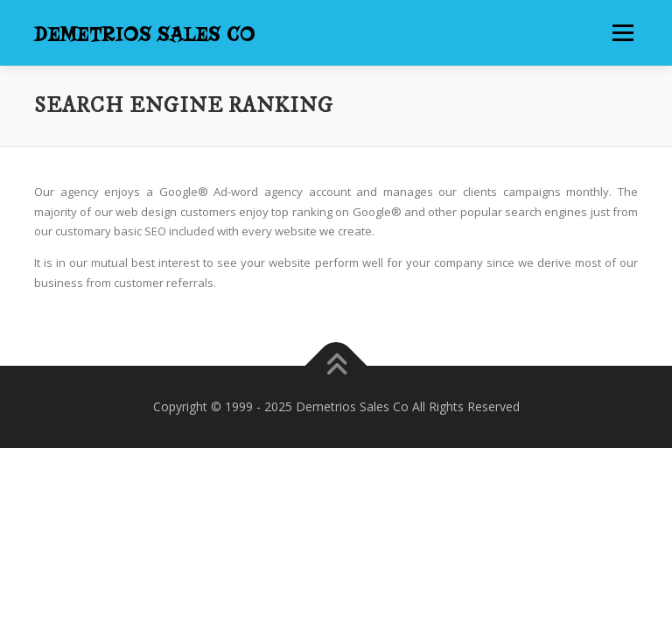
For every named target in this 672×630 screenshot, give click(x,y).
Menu (623, 32)
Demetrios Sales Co (145, 35)
